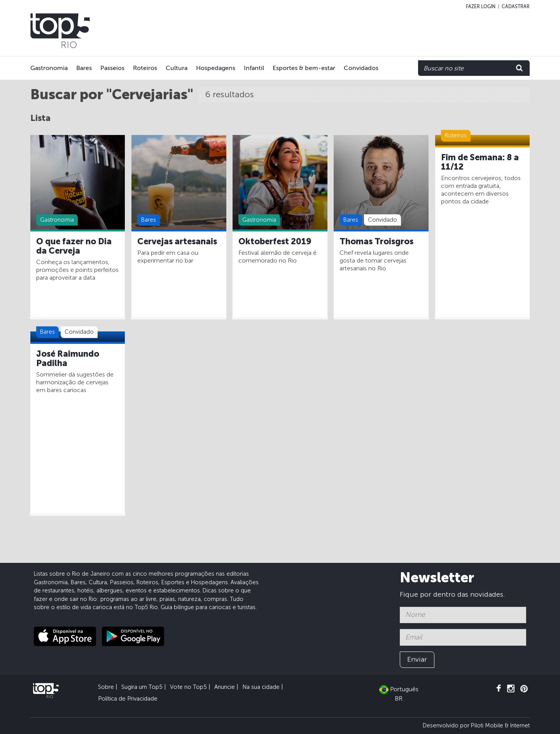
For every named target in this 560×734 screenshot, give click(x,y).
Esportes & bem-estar (304, 68)
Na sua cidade (261, 687)
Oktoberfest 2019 (275, 242)
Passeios (112, 68)
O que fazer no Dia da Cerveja (74, 246)
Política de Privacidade (128, 699)
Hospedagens (216, 68)
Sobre (106, 687)
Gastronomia (49, 68)
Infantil (254, 68)
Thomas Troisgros (376, 242)
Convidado (382, 220)
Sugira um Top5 (142, 687)
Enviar (417, 659)
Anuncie (225, 687)
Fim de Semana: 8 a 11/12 (480, 162)
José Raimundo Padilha (68, 359)
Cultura (177, 68)
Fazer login (481, 7)
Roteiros (145, 68)
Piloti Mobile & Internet (500, 725)
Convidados (361, 68)
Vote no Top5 (188, 687)
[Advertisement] (374, 31)
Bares (84, 68)
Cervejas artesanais (177, 242)
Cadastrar (516, 7)
